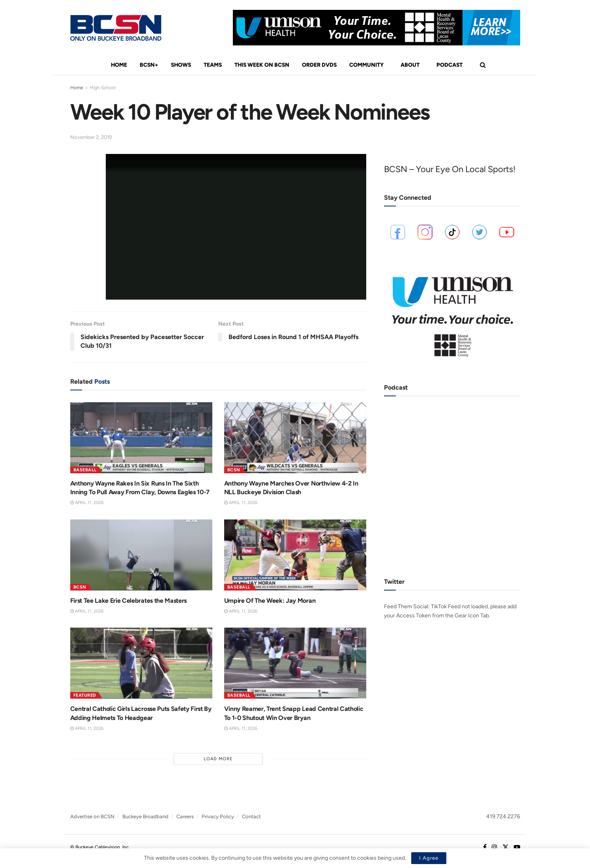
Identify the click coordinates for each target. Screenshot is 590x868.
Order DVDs (319, 65)
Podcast (450, 65)
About (410, 65)
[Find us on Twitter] (506, 847)
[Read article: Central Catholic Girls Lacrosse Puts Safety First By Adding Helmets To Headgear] (141, 663)
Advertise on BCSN (92, 816)
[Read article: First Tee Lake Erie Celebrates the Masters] (141, 555)
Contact (251, 816)
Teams (213, 65)
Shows (181, 65)
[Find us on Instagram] (494, 847)
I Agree (429, 858)
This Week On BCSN (262, 65)
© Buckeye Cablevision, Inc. (100, 847)
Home (119, 65)
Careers (185, 816)
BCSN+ (149, 65)
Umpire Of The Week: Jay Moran (270, 601)
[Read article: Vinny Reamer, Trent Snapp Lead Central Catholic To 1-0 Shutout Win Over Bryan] (295, 663)
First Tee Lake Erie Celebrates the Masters (129, 601)
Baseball (85, 470)
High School (103, 88)
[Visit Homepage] (116, 28)
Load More (218, 759)
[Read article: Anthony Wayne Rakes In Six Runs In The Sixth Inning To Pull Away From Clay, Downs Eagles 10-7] (141, 438)
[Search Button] (483, 65)
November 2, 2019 (91, 137)
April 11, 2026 (87, 503)
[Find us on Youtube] (517, 847)
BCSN (234, 470)
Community (366, 65)
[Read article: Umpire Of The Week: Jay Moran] (295, 555)
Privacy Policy (218, 816)
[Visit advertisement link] (376, 28)
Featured (85, 695)
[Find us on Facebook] (485, 847)
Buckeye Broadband (145, 816)
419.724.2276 (503, 816)
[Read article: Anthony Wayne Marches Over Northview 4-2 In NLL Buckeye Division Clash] (295, 438)
